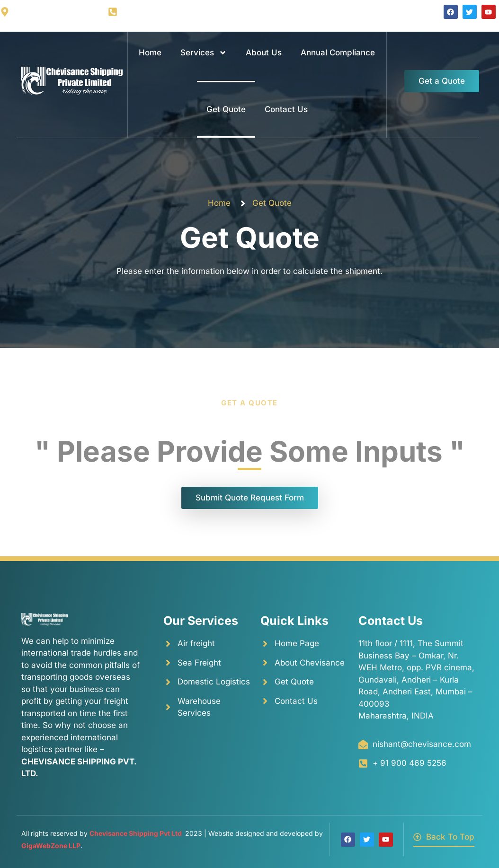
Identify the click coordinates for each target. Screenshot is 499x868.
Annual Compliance (338, 53)
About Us (264, 53)
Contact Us (286, 109)
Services (204, 53)
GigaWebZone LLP (51, 846)
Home (150, 53)
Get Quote (226, 109)
